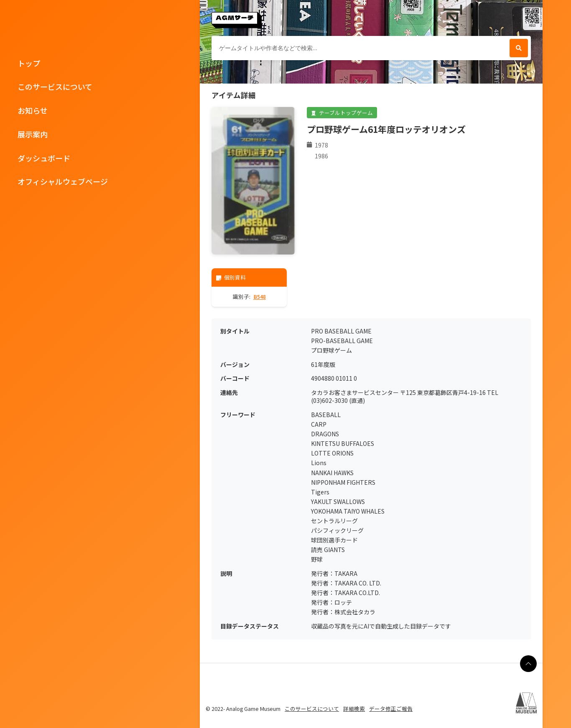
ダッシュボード (44, 158)
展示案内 (33, 134)
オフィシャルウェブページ (63, 181)
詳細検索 (354, 709)
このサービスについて (55, 87)
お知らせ (33, 110)
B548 (260, 297)
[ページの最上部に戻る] (528, 664)
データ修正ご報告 (391, 709)
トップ (29, 63)
